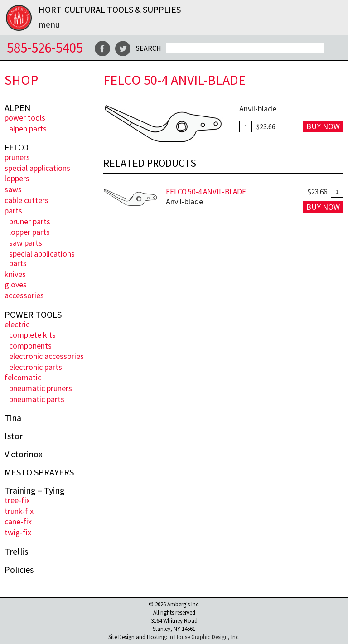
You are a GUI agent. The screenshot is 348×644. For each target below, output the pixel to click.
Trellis (16, 552)
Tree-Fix (17, 500)
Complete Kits (32, 335)
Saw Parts (26, 243)
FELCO (17, 147)
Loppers (17, 178)
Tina (13, 418)
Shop (21, 80)
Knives (15, 274)
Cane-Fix (18, 521)
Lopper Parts (29, 232)
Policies (19, 570)
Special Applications (37, 168)
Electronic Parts (36, 367)
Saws (13, 189)
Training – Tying (35, 490)
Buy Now (323, 126)
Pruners (17, 157)
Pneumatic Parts (37, 399)
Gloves (16, 284)
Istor (14, 436)
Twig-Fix (18, 532)
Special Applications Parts (42, 259)
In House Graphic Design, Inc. (204, 637)
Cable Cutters (27, 200)
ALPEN (18, 108)
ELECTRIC (17, 324)
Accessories (24, 295)
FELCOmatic (23, 377)
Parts (13, 211)
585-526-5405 (45, 47)
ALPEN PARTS (28, 128)
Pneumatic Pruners (41, 388)
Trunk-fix (19, 511)
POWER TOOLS (25, 118)
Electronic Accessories (46, 356)
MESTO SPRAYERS (39, 472)
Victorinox (24, 454)
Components (30, 346)
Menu (49, 24)
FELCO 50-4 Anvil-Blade (206, 192)
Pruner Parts (30, 221)
